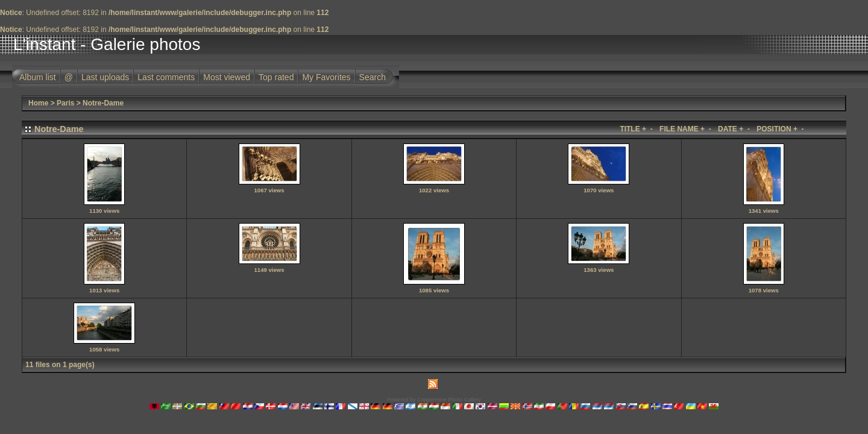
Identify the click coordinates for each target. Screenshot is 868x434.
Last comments (166, 77)
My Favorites (326, 77)
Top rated (276, 77)
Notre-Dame (103, 103)
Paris (65, 103)
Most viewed (227, 77)
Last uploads (105, 77)
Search (373, 77)
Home (38, 103)
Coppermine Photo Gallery (449, 400)
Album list (38, 77)
